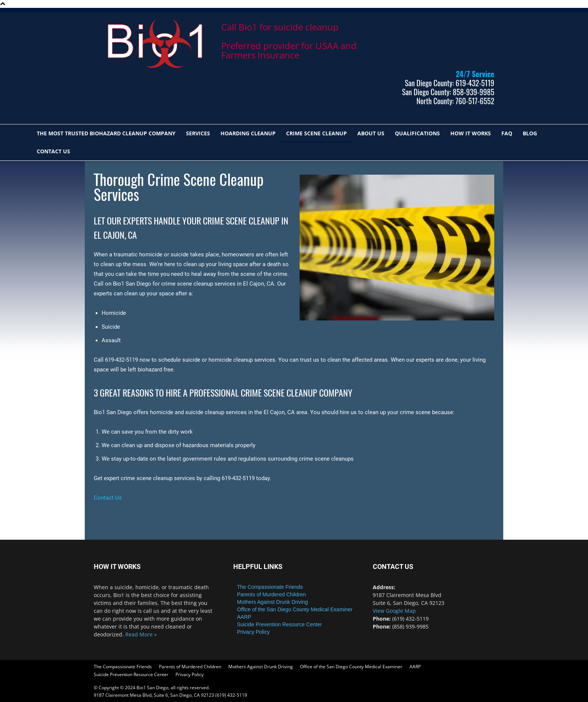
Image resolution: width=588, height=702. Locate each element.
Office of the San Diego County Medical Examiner (295, 609)
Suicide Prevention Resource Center (279, 624)
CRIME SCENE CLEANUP (316, 133)
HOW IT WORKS (471, 133)
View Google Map (394, 611)
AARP (244, 617)
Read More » (141, 634)
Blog (530, 133)
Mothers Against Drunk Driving (272, 602)
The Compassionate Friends (270, 587)
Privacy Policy (253, 632)
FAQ (507, 133)
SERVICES (198, 133)
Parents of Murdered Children (271, 594)
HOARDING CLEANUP (248, 133)
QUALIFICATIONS (417, 133)
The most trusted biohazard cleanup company (106, 133)
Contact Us (53, 151)
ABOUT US (371, 133)
